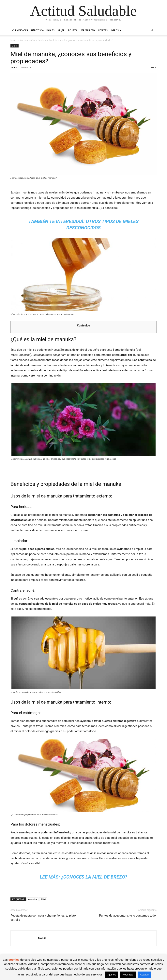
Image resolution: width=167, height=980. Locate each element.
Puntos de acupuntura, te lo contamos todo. (128, 916)
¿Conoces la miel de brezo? (94, 877)
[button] (152, 30)
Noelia (14, 67)
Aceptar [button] (144, 975)
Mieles (42, 40)
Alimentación (27, 40)
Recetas (103, 30)
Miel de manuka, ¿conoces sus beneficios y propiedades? (71, 58)
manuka (32, 899)
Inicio (13, 40)
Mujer (61, 30)
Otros (115, 30)
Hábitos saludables (43, 30)
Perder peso (88, 30)
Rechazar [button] (128, 975)
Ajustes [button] (112, 975)
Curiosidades (20, 30)
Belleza (73, 30)
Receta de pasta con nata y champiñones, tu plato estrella (43, 918)
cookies (14, 960)
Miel (43, 899)
